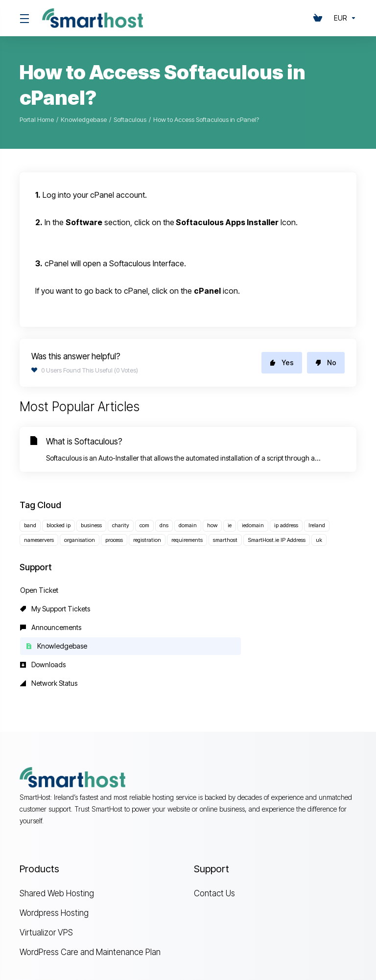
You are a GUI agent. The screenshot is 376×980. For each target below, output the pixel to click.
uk (319, 540)
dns (164, 525)
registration (147, 540)
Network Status (264, 609)
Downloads (151, 609)
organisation (80, 540)
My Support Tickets (163, 590)
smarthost (225, 540)
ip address (286, 525)
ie (230, 525)
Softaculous (130, 119)
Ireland (317, 525)
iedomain (253, 525)
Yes (282, 362)
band (30, 525)
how (212, 525)
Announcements (266, 590)
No (326, 362)
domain (188, 525)
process (114, 540)
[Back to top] (218, 939)
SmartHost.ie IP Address (277, 540)
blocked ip (59, 525)
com (144, 525)
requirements (187, 540)
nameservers (39, 540)
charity (121, 525)
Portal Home (37, 119)
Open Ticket (39, 590)
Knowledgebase (84, 119)
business (91, 525)
